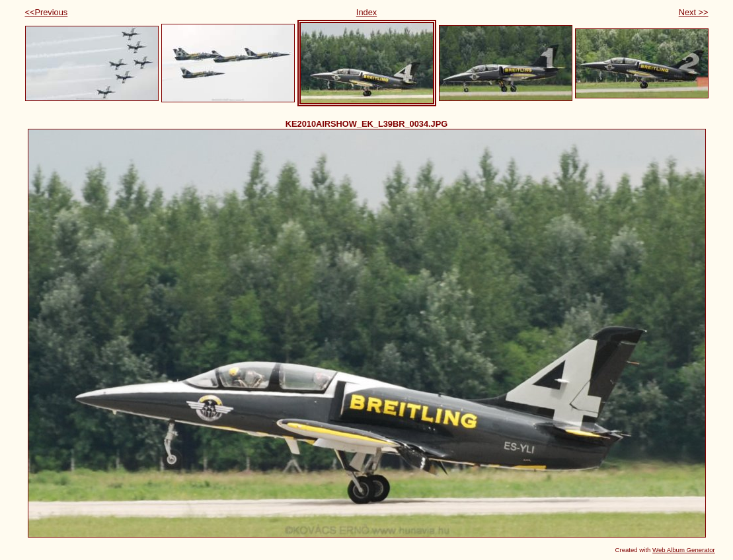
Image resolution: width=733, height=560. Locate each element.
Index (366, 12)
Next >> (694, 12)
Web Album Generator (684, 550)
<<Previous (47, 12)
